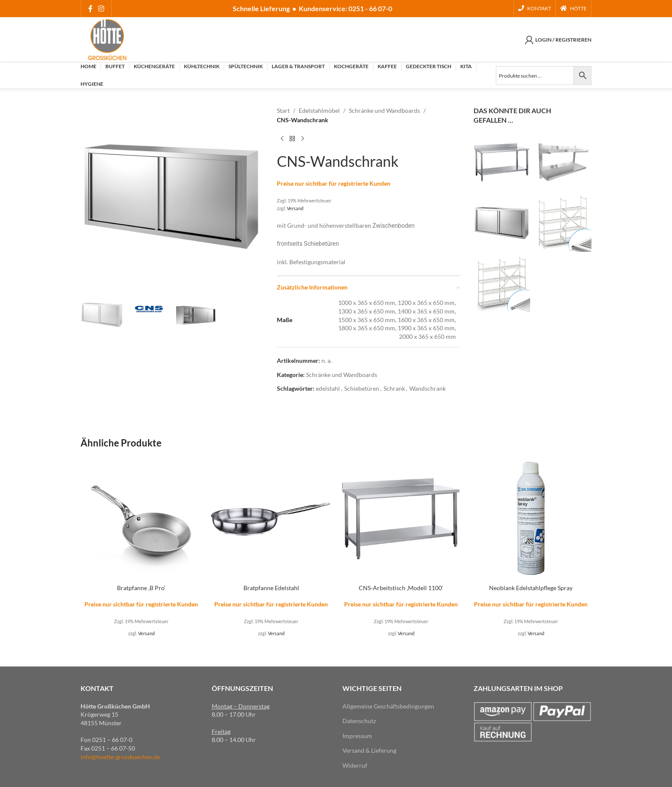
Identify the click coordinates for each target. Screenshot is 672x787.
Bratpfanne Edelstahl (271, 588)
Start (283, 110)
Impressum (357, 736)
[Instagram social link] (101, 9)
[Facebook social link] (90, 9)
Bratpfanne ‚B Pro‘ (141, 588)
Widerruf (355, 765)
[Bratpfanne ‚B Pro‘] (141, 519)
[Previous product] (282, 139)
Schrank (394, 388)
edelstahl (328, 388)
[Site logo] (107, 39)
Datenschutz (359, 721)
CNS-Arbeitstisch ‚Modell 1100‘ (401, 588)
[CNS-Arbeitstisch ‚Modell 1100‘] (401, 519)
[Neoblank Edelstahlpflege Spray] (531, 519)
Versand (295, 208)
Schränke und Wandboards (384, 110)
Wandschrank (427, 388)
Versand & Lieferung (369, 750)
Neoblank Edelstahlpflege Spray (531, 588)
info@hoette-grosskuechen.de (120, 757)
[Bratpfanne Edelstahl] (271, 519)
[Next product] (303, 139)
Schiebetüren (362, 388)
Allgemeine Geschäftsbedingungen (388, 706)
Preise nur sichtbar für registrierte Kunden (334, 183)
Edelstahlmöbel (319, 110)
